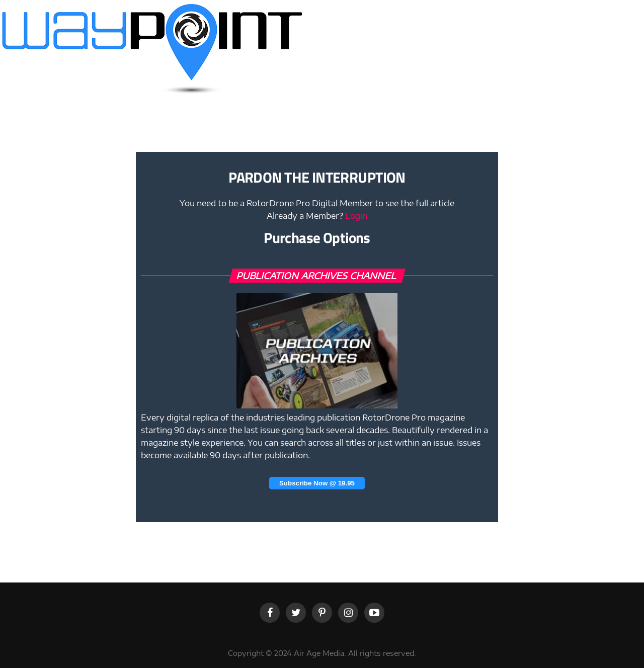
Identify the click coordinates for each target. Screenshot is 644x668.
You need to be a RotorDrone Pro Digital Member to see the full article (317, 203)
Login (356, 216)
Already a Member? (317, 216)
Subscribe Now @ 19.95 (317, 483)
